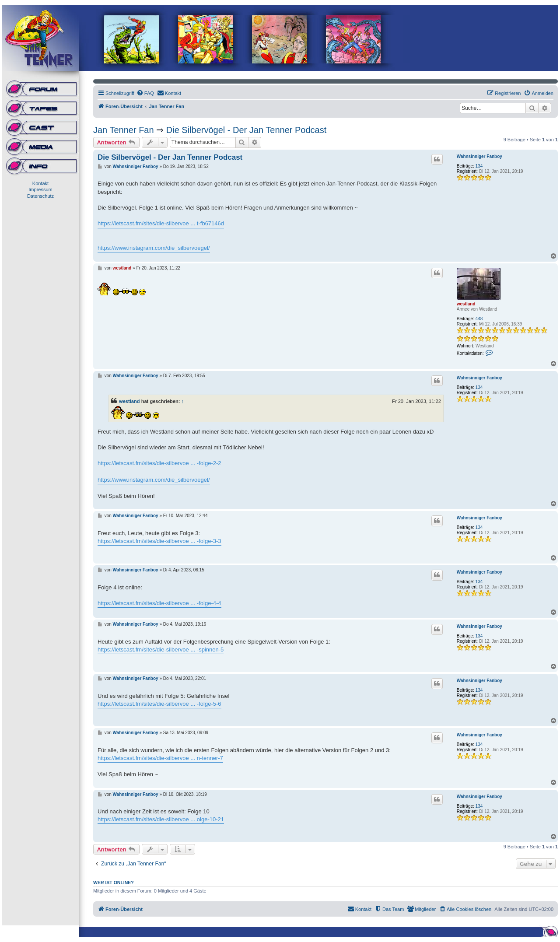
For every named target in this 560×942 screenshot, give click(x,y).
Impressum (40, 189)
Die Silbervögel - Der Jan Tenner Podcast (246, 130)
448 (479, 319)
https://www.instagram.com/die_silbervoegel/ (154, 248)
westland (466, 304)
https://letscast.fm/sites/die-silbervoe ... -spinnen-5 (161, 650)
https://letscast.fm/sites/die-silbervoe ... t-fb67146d (161, 223)
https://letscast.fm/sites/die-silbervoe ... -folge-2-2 (159, 463)
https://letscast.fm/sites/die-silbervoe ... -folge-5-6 (159, 704)
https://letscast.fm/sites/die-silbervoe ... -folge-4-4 (159, 603)
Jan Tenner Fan (124, 130)
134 (479, 166)
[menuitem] (145, 93)
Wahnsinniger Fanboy (479, 156)
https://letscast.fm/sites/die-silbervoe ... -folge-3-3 (159, 541)
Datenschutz (40, 196)
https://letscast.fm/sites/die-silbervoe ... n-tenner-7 (160, 758)
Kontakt (40, 183)
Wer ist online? (114, 882)
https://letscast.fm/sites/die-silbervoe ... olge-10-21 (161, 819)
